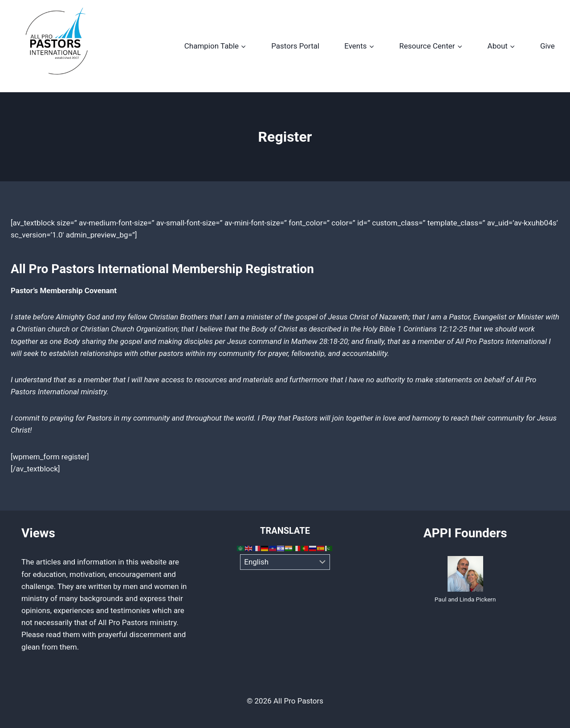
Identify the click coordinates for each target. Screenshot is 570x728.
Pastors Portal (295, 46)
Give (548, 46)
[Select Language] (285, 562)
